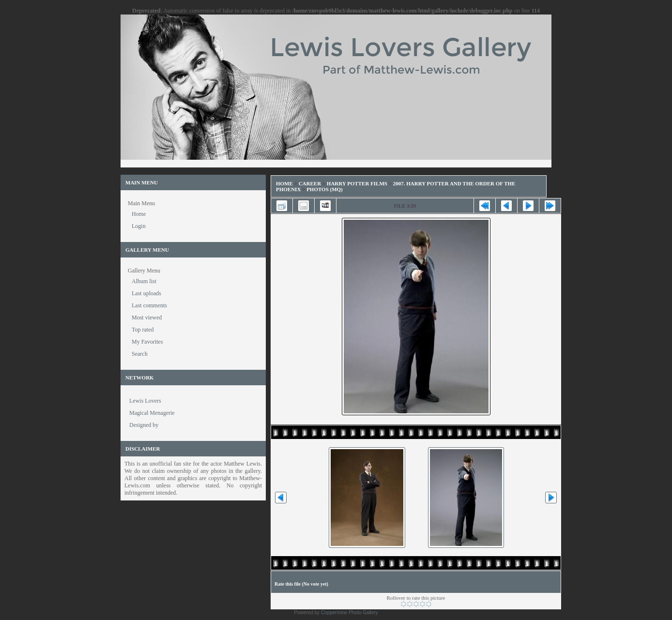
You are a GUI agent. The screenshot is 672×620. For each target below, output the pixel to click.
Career (310, 183)
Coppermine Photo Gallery (350, 612)
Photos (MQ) (325, 189)
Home (284, 183)
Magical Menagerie (152, 413)
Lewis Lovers (145, 401)
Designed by (144, 425)
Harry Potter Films (357, 183)
